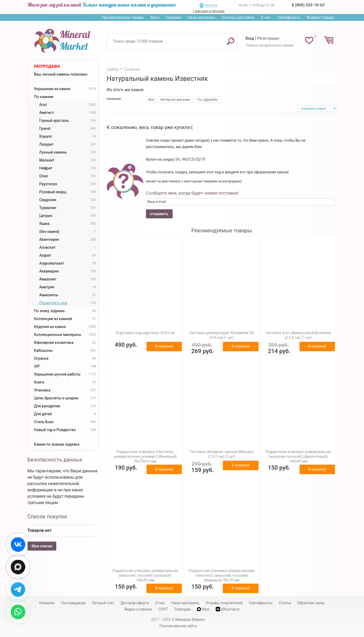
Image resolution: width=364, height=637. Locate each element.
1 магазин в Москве (208, 11)
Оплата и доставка (238, 17)
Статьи (285, 603)
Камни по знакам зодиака (57, 444)
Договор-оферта (135, 603)
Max (203, 609)
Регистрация (268, 38)
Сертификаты (289, 17)
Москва (211, 5)
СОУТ (163, 609)
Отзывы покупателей (224, 603)
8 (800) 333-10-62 (308, 5)
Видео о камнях (138, 609)
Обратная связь (311, 603)
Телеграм (182, 609)
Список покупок (47, 516)
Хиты (155, 17)
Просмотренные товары (123, 17)
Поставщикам (73, 603)
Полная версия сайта (178, 626)
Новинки (173, 17)
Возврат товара (321, 17)
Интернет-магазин (176, 100)
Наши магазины (201, 17)
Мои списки (42, 546)
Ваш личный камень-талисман (61, 74)
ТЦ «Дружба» (208, 100)
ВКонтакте (228, 609)
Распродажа (47, 66)
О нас (266, 17)
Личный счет (103, 603)
